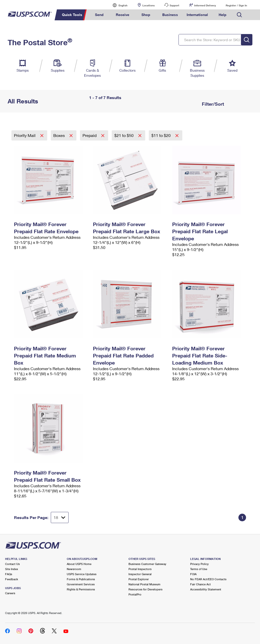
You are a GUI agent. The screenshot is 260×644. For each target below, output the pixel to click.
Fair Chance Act (200, 584)
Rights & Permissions (81, 589)
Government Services (81, 584)
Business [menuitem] (170, 15)
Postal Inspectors (140, 569)
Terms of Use (199, 569)
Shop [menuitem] (146, 15)
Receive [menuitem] (123, 15)
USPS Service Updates (82, 574)
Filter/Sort (212, 104)
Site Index (12, 569)
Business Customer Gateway (147, 564)
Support (174, 5)
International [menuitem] (197, 15)
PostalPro (135, 594)
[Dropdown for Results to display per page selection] (60, 517)
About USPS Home (79, 564)
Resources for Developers (145, 589)
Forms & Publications (81, 579)
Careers (10, 593)
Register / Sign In (236, 5)
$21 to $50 (124, 135)
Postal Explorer (139, 579)
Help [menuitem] (223, 15)
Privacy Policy (199, 564)
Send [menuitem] (99, 15)
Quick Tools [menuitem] (72, 15)
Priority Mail (25, 135)
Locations (149, 5)
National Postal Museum (144, 584)
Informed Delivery (205, 5)
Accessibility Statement (206, 589)
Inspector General (140, 574)
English (118, 5)
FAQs (9, 574)
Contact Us (12, 564)
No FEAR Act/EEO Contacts (208, 579)
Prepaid (90, 135)
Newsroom (74, 569)
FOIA (193, 574)
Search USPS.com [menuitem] (239, 15)
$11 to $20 (161, 135)
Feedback (12, 579)
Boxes (60, 135)
